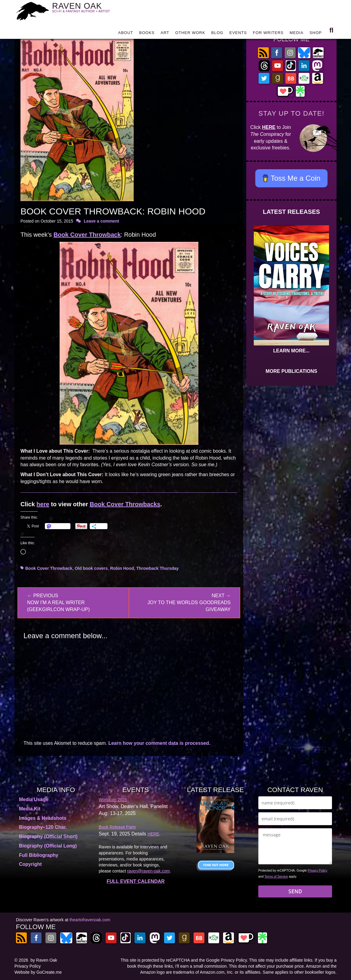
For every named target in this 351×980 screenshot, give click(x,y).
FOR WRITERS (268, 34)
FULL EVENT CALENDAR (136, 881)
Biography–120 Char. (43, 827)
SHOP (316, 34)
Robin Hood (122, 568)
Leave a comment (101, 221)
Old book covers (91, 568)
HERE (269, 127)
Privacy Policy (317, 870)
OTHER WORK (190, 34)
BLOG (217, 34)
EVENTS (238, 34)
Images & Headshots (43, 818)
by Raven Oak (44, 960)
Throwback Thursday (158, 568)
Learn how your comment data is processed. (159, 743)
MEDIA (297, 34)
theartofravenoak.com (90, 920)
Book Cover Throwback (87, 235)
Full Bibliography (39, 855)
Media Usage (34, 799)
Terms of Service (276, 876)
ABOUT (126, 34)
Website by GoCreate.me (38, 972)
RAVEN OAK (90, 9)
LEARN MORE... (292, 351)
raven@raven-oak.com (148, 871)
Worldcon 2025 (113, 800)
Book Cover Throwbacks (125, 504)
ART (165, 34)
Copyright (30, 864)
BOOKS (147, 34)
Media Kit (30, 809)
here (43, 504)
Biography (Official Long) (48, 846)
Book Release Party (117, 827)
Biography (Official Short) (48, 836)
